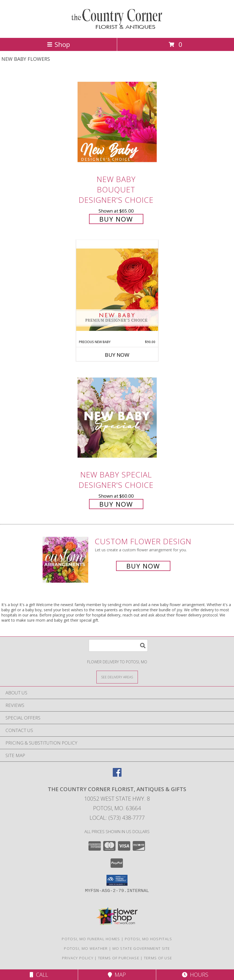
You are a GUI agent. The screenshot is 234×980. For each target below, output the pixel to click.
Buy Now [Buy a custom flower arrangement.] (143, 566)
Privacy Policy (78, 958)
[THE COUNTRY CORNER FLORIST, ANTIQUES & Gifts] (117, 30)
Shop (58, 44)
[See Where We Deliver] (117, 677)
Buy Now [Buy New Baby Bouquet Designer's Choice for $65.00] (116, 219)
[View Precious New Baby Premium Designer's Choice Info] (117, 290)
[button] (117, 880)
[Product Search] (118, 645)
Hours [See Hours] (195, 975)
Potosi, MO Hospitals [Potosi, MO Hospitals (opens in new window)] (149, 939)
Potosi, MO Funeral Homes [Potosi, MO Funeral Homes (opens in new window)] (91, 939)
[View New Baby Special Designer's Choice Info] (117, 418)
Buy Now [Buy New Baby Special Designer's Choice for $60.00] (116, 504)
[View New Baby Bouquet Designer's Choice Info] (117, 122)
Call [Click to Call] (39, 975)
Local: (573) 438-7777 (117, 818)
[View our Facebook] (117, 775)
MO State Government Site (141, 948)
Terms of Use (158, 958)
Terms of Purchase (119, 958)
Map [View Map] (117, 975)
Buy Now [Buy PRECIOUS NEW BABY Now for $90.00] (117, 355)
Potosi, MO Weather (86, 948)
